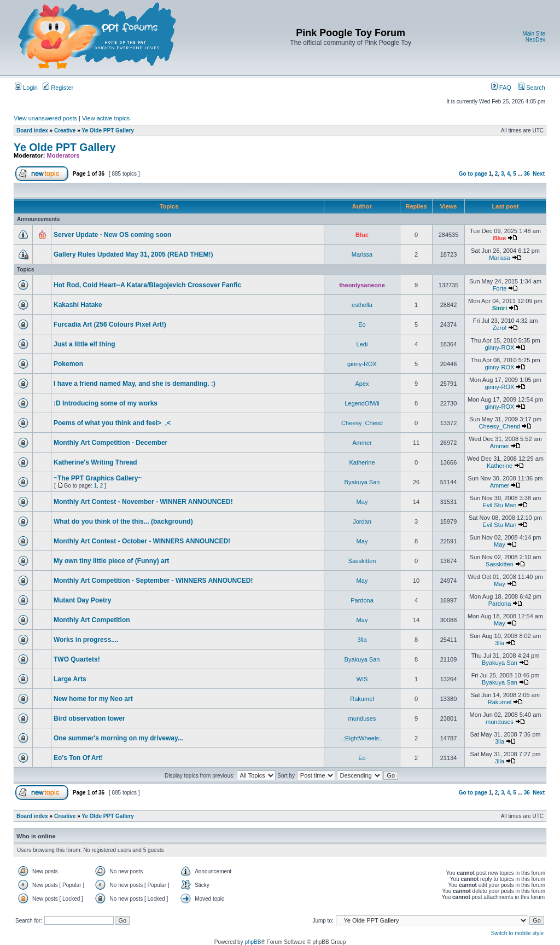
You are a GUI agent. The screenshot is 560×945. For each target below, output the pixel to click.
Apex (362, 384)
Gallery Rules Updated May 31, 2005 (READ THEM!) (133, 254)
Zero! (500, 328)
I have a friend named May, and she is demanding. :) (135, 384)
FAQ (501, 88)
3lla (362, 640)
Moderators (63, 155)
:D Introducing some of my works (106, 403)
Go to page (473, 174)
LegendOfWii (362, 403)
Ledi (362, 344)
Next (539, 174)
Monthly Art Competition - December (110, 443)
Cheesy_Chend (362, 423)
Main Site (534, 34)
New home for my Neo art (93, 699)
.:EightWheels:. (362, 738)
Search (532, 88)
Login (26, 88)
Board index (32, 131)
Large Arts (70, 679)
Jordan (362, 521)
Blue (362, 235)
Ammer (362, 443)
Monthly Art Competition (92, 620)
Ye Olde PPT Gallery (108, 131)
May (362, 502)
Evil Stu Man (500, 505)
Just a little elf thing (84, 344)
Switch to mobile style (517, 933)
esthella (362, 305)
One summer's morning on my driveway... (118, 738)
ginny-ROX (500, 347)
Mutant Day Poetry (82, 600)
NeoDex (535, 40)
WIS (362, 679)
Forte (500, 288)
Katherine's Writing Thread (95, 462)
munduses (362, 718)
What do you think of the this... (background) (123, 521)
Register (58, 88)
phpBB (253, 942)
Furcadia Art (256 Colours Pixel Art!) (110, 324)
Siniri (500, 308)
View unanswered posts (45, 118)
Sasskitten (362, 561)
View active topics (106, 118)
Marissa (362, 254)
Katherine (362, 462)
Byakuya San (362, 482)
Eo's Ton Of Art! (78, 758)
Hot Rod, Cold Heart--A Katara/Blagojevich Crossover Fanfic (147, 285)
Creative (65, 131)
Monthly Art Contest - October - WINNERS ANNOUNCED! (142, 541)
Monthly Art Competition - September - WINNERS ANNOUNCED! (153, 581)
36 (527, 174)
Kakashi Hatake (78, 305)
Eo (362, 324)
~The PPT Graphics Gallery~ (98, 478)
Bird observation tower (89, 718)
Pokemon (68, 364)
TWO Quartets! (77, 659)
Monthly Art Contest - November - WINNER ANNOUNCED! (143, 502)
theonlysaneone (362, 285)
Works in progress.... (86, 640)
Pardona (362, 600)
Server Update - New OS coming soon (112, 235)
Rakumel (362, 699)
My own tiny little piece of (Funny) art (111, 561)
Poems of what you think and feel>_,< (112, 423)
